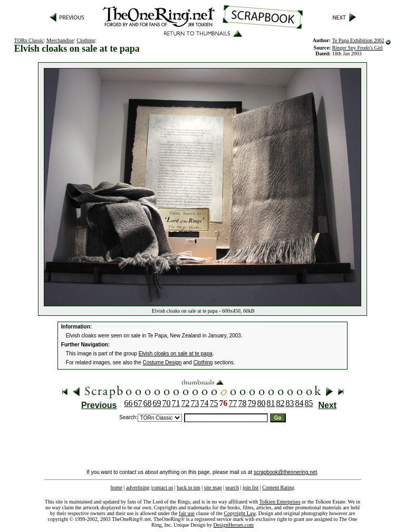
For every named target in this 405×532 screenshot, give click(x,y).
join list (250, 487)
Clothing (86, 40)
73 (195, 403)
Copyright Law (240, 513)
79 (252, 403)
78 (243, 403)
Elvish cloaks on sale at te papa (176, 354)
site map (213, 487)
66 (129, 403)
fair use (187, 513)
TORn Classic (29, 40)
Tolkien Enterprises (280, 502)
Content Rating (278, 487)
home (117, 487)
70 (167, 403)
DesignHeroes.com (234, 525)
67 (138, 403)
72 (186, 403)
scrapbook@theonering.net (285, 472)
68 (148, 403)
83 (290, 403)
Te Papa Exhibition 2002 (358, 40)
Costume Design (162, 362)
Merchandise (60, 40)
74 (205, 403)
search (232, 487)
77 (233, 403)
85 (309, 403)
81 (271, 403)
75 (214, 403)
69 (157, 403)
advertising (138, 487)
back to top (188, 487)
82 (281, 403)
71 (176, 403)
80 (262, 403)
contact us (162, 487)
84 (300, 403)
